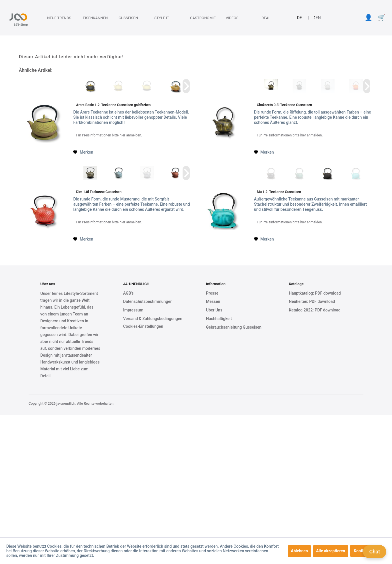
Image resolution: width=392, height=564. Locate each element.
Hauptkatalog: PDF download (315, 293)
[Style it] (163, 18)
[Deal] (270, 18)
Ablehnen (299, 551)
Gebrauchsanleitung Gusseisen (234, 327)
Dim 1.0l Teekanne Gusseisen (99, 192)
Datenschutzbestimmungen (148, 301)
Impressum (133, 310)
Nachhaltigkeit (219, 319)
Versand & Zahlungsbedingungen (153, 319)
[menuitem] (55, 18)
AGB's (128, 293)
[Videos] (234, 18)
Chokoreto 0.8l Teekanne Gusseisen (284, 105)
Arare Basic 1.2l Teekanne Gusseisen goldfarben (113, 105)
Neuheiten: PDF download (312, 301)
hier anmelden (130, 135)
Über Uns (214, 310)
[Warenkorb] (381, 18)
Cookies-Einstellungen (143, 326)
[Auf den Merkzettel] (83, 152)
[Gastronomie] (199, 18)
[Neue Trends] (56, 18)
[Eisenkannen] (91, 18)
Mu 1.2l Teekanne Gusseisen (279, 192)
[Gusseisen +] (127, 18)
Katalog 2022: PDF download (315, 310)
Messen (213, 301)
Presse (212, 293)
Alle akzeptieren (331, 551)
